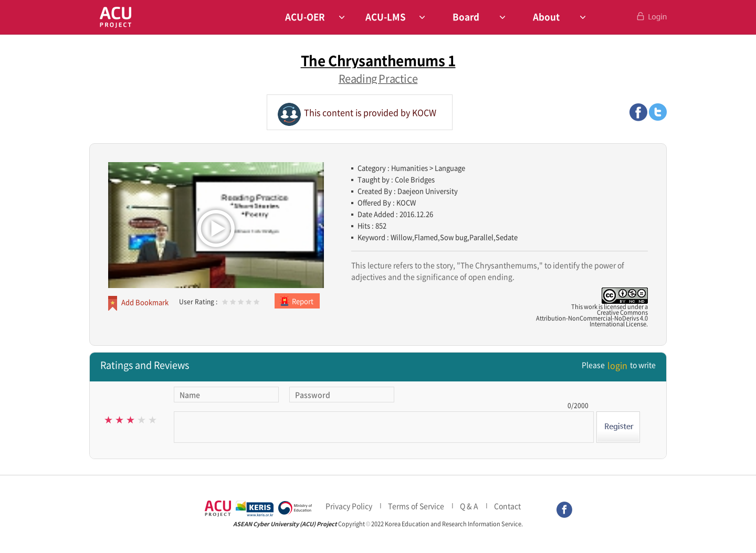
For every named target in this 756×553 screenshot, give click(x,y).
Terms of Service (416, 506)
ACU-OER (305, 17)
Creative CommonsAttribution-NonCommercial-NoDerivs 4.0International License (592, 318)
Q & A (469, 506)
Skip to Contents (0, 11)
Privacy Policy (349, 506)
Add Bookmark (145, 302)
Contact (507, 506)
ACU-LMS (386, 17)
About (546, 17)
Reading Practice (378, 78)
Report (303, 301)
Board (466, 17)
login (617, 365)
